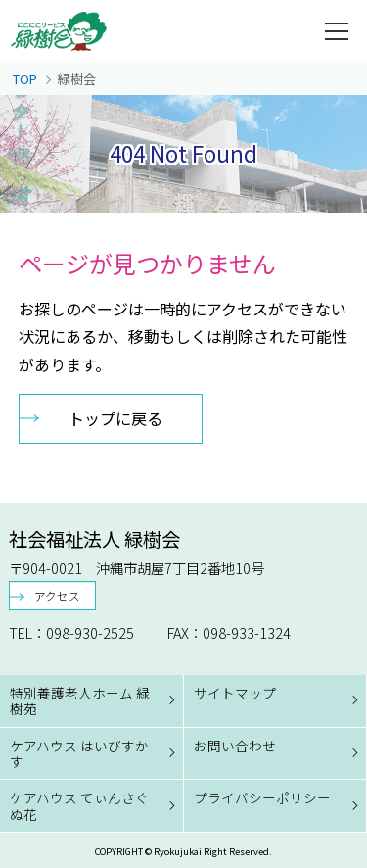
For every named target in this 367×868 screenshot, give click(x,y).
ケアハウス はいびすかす (79, 753)
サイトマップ (235, 693)
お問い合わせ (235, 746)
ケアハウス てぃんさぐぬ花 (79, 805)
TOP (25, 79)
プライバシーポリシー (262, 797)
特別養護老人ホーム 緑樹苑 (80, 700)
